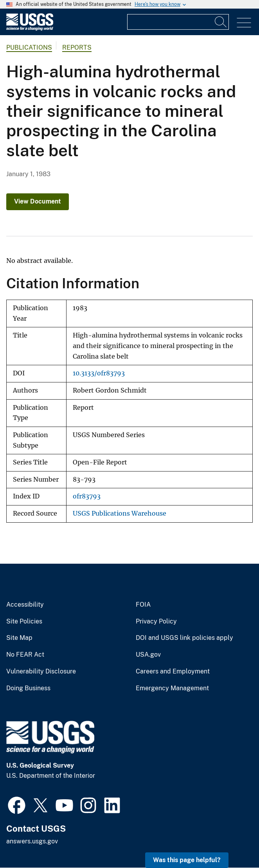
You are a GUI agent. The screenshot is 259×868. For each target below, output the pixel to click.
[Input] (178, 22)
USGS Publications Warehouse (120, 513)
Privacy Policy (156, 622)
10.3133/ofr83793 (99, 373)
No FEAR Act (25, 655)
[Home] (30, 29)
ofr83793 (87, 496)
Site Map (19, 638)
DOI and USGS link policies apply (184, 638)
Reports (77, 47)
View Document (38, 201)
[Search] (221, 22)
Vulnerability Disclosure (41, 672)
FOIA (143, 605)
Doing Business (28, 688)
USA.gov (148, 655)
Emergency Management (172, 688)
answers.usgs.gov (32, 841)
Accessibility (25, 605)
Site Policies (24, 622)
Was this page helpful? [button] (187, 860)
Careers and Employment (173, 672)
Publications (29, 47)
